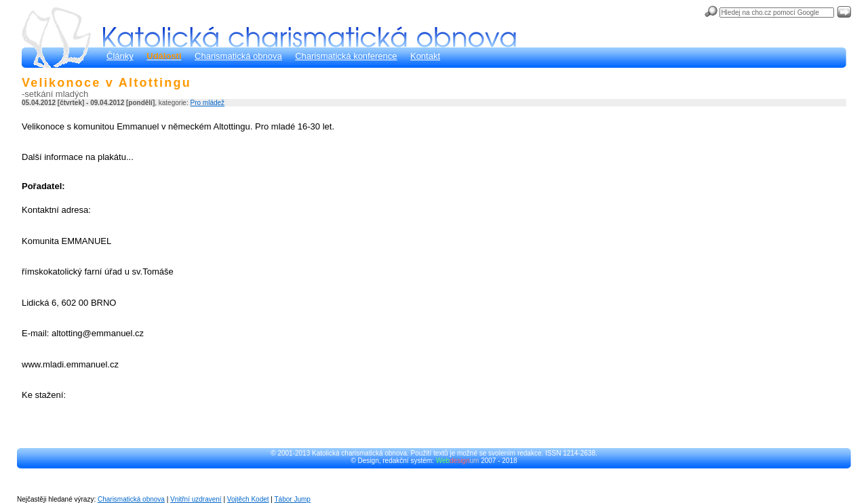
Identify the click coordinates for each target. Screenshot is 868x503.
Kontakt (425, 56)
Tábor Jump (293, 499)
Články (120, 56)
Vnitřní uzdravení (196, 499)
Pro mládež (207, 103)
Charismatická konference (346, 56)
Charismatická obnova (238, 56)
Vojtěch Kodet (248, 499)
